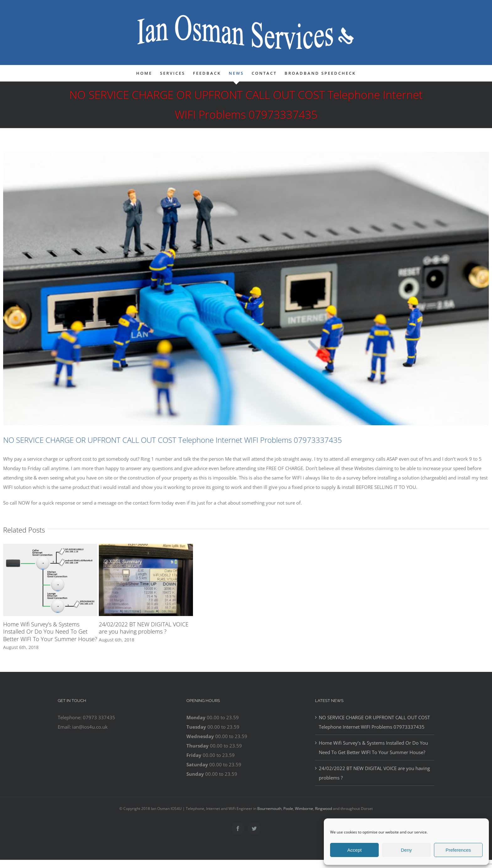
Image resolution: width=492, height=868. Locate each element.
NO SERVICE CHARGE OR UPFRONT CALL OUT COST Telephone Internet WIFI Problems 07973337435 (374, 722)
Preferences (458, 850)
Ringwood (324, 809)
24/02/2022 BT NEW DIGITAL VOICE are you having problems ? (144, 628)
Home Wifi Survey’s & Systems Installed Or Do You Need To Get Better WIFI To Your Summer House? (50, 632)
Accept (355, 850)
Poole (288, 809)
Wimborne (304, 809)
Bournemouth (269, 809)
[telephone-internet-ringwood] (246, 289)
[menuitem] (148, 73)
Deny (406, 850)
